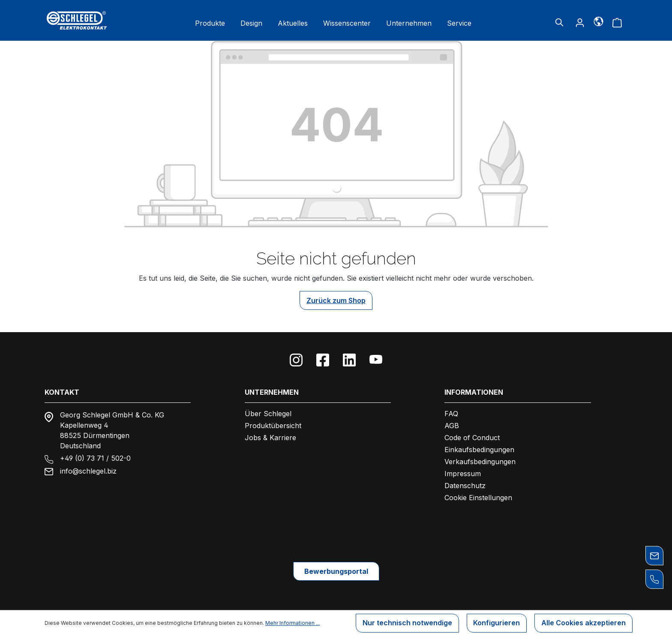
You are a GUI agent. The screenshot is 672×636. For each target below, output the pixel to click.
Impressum (463, 474)
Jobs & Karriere (270, 438)
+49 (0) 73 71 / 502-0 (95, 458)
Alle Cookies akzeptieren (583, 623)
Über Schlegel (268, 414)
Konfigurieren (496, 623)
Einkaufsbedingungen (479, 450)
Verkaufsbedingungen (480, 462)
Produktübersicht (273, 426)
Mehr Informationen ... (292, 623)
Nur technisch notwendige (407, 623)
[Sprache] (598, 21)
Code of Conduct (472, 438)
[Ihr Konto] (580, 22)
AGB (452, 426)
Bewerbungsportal (336, 571)
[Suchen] (559, 22)
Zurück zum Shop (336, 300)
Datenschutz (465, 486)
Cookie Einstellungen (478, 498)
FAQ (451, 414)
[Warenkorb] (617, 22)
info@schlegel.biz (88, 471)
